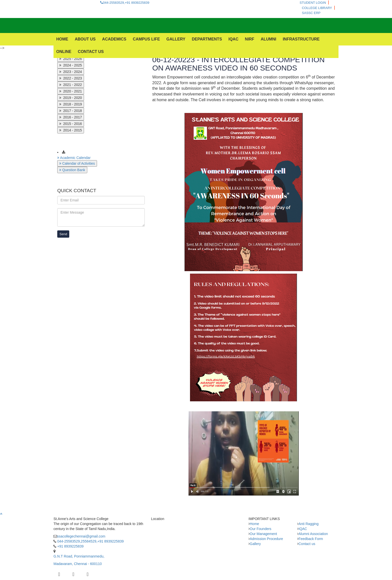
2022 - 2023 (71, 78)
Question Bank (72, 170)
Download (77, 152)
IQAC (303, 529)
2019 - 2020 (71, 98)
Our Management (263, 534)
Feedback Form (311, 539)
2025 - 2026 (71, 59)
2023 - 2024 (71, 72)
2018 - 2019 (71, 104)
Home (254, 524)
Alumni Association (313, 534)
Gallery (255, 544)
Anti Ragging (308, 524)
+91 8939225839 (70, 546)
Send (63, 234)
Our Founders (260, 529)
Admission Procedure (266, 539)
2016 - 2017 (71, 117)
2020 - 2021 (71, 91)
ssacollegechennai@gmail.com (81, 536)
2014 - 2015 (71, 130)
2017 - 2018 (71, 111)
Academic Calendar (74, 158)
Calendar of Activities (77, 163)
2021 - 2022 (71, 85)
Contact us (307, 544)
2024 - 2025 (71, 65)
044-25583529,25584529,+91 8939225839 (90, 541)
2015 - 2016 (71, 124)
